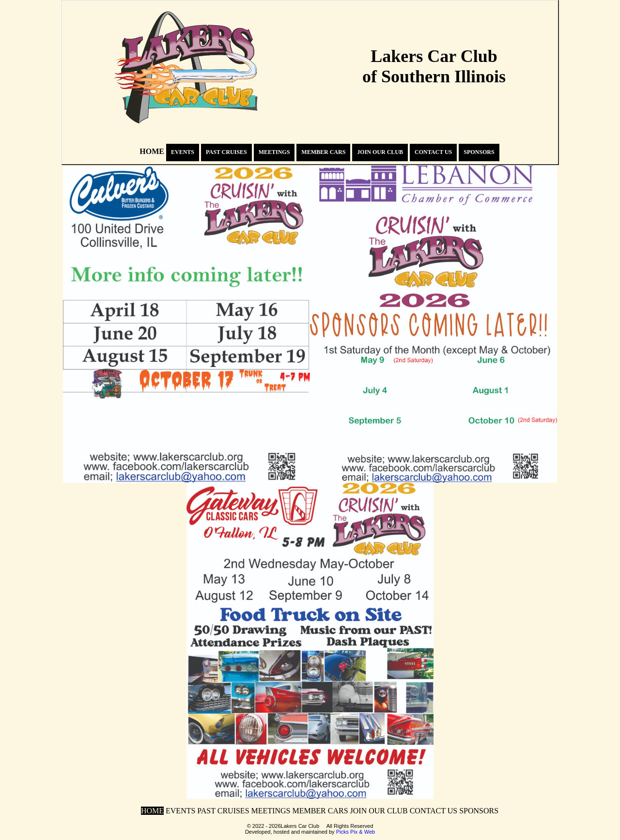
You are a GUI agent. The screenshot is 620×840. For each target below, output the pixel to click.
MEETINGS (274, 152)
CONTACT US (433, 152)
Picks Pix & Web (356, 832)
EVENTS (183, 152)
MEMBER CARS (323, 152)
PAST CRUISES (226, 152)
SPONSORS (479, 152)
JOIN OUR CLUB (380, 152)
